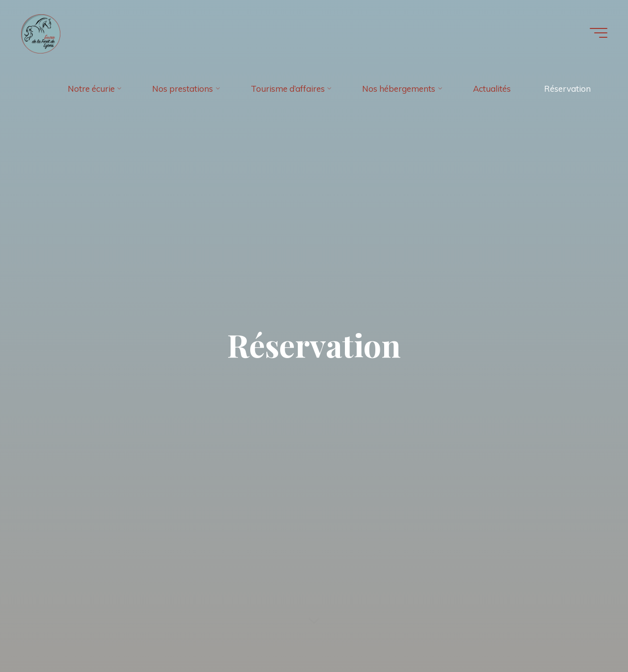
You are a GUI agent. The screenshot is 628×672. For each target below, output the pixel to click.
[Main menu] (599, 33)
